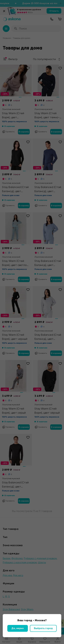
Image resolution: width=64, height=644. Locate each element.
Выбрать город (43, 628)
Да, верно (18, 628)
